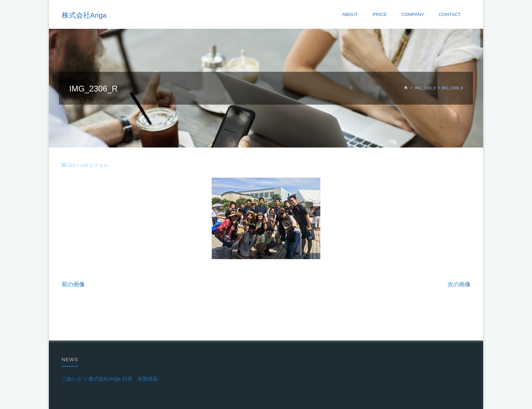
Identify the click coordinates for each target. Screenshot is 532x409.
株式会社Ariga (84, 15)
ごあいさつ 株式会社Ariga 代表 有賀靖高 (110, 379)
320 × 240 (78, 165)
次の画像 (459, 284)
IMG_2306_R (425, 88)
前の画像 (73, 284)
